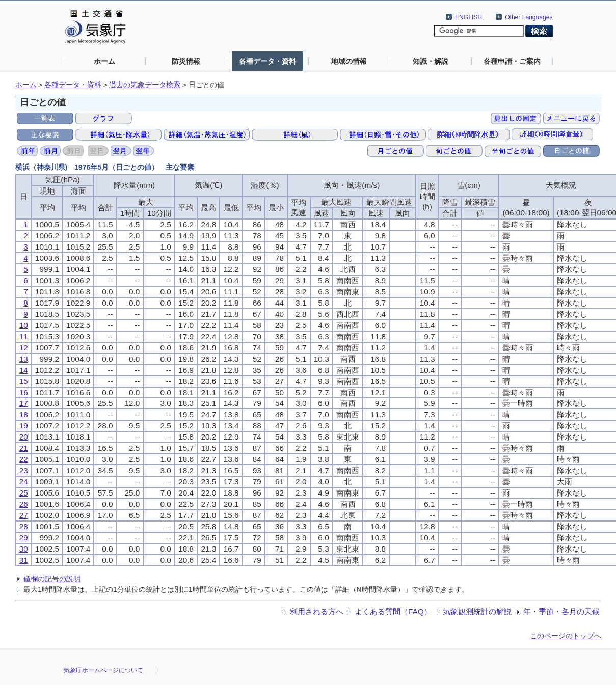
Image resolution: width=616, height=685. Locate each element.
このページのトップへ (566, 636)
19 (24, 426)
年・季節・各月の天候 (561, 611)
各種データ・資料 (267, 61)
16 (24, 392)
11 (24, 336)
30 (24, 549)
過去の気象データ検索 (145, 85)
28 (24, 526)
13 (24, 359)
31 (24, 560)
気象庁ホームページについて (103, 670)
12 (24, 348)
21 (24, 448)
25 (24, 493)
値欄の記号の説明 (52, 579)
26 (24, 504)
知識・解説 (431, 61)
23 (24, 470)
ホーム (104, 61)
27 (24, 515)
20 (24, 437)
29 (24, 538)
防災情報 (186, 61)
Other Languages (529, 17)
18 (24, 414)
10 (24, 325)
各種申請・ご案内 (512, 61)
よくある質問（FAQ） (393, 611)
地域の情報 (349, 61)
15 (24, 381)
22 (24, 459)
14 (24, 370)
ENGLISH (468, 17)
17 (24, 403)
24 (24, 482)
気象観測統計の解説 (477, 611)
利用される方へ (317, 611)
